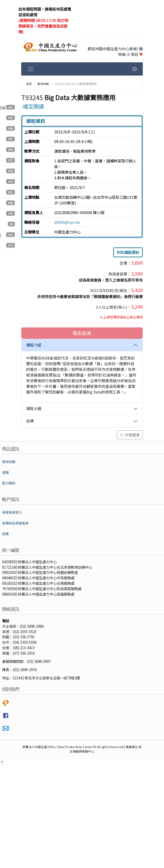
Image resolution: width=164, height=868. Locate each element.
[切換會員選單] (135, 69)
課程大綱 (34, 408)
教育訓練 (43, 84)
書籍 (5, 472)
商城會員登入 (12, 512)
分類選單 (130, 435)
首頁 (29, 84)
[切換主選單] (31, 69)
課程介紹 (34, 345)
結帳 (5, 534)
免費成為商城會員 (15, 523)
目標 (30, 421)
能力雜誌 (9, 483)
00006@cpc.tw (67, 222)
